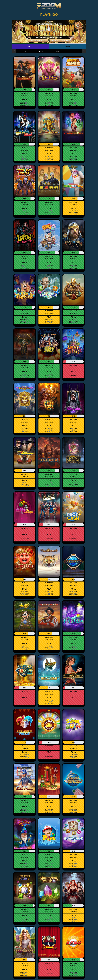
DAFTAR (31, 46)
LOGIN (67, 46)
